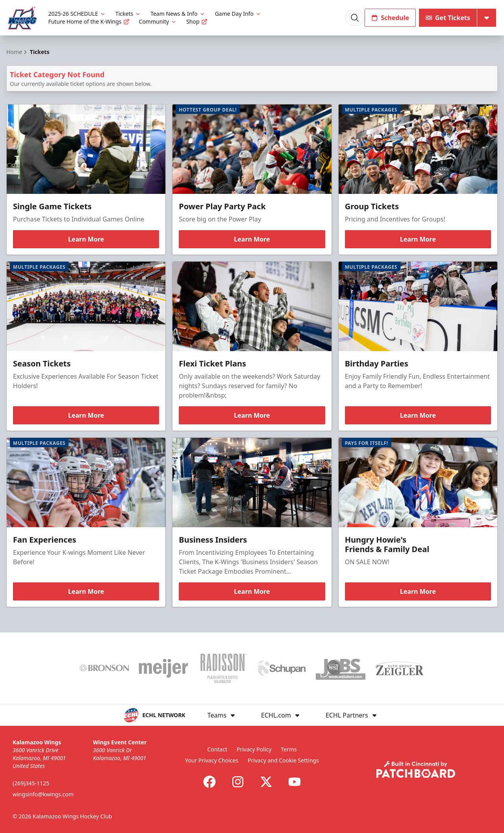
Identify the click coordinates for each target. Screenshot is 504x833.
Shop (197, 21)
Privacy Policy (254, 749)
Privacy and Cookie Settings (283, 760)
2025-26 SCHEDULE (77, 14)
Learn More (86, 239)
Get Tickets (448, 18)
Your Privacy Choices (212, 760)
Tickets (128, 14)
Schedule (390, 18)
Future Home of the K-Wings (89, 21)
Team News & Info (178, 14)
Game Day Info (238, 14)
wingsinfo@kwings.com (43, 794)
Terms (289, 749)
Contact (217, 749)
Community (158, 21)
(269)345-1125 (31, 783)
